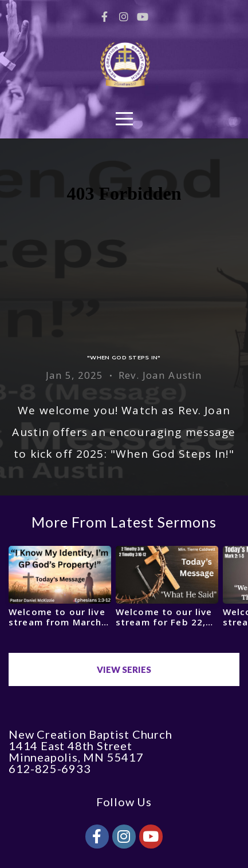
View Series (124, 669)
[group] (60, 591)
